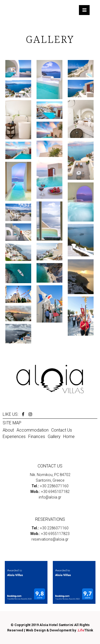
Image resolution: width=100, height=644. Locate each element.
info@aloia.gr (50, 497)
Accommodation (33, 430)
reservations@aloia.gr (50, 539)
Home (69, 437)
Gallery (54, 437)
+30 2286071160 (54, 486)
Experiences (14, 437)
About (8, 430)
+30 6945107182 (55, 492)
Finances (37, 437)
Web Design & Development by (59, 630)
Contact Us (62, 430)
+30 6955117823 (55, 534)
